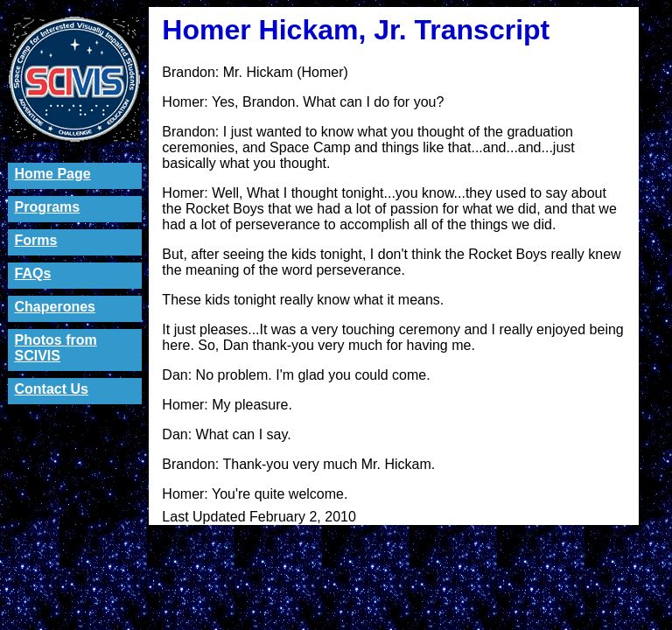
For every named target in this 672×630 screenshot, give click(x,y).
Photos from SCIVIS (56, 348)
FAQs (33, 273)
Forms (36, 240)
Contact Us (52, 389)
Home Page (53, 174)
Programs (48, 207)
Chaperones (55, 307)
